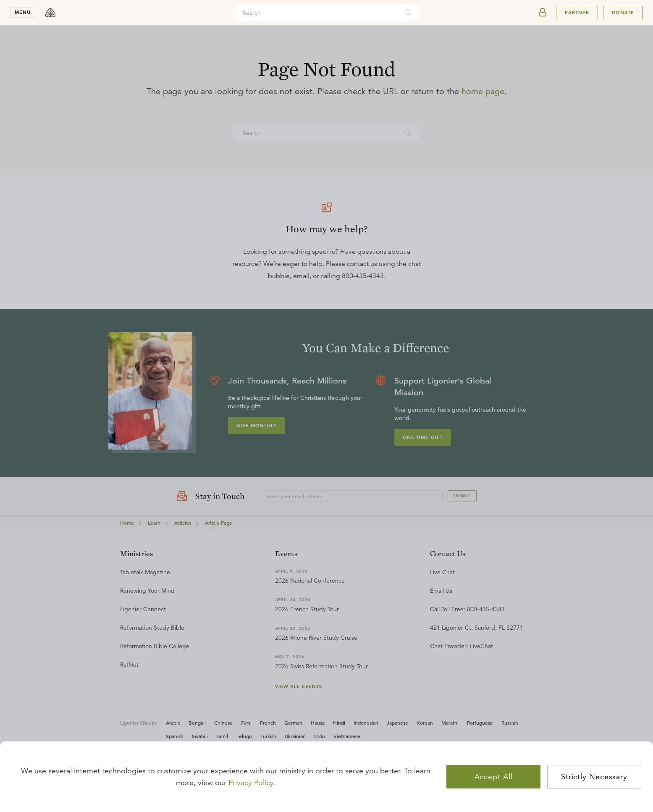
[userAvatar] (543, 13)
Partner (577, 13)
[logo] (50, 13)
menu (23, 12)
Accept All (494, 777)
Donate (623, 13)
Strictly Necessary (594, 777)
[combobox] (315, 13)
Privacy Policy (251, 783)
